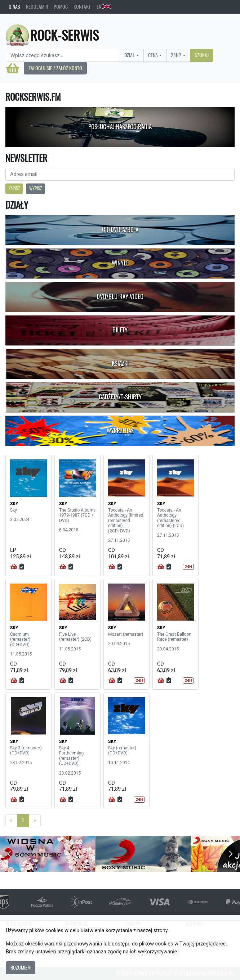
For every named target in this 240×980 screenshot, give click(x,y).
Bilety (120, 330)
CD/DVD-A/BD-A (120, 230)
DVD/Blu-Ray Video (120, 296)
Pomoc (61, 6)
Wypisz (35, 188)
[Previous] (11, 821)
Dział (130, 55)
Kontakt (82, 6)
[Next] (35, 821)
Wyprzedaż (120, 431)
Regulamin (37, 6)
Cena (153, 55)
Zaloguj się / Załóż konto (55, 68)
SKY (14, 504)
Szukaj (202, 55)
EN (104, 6)
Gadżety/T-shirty (120, 397)
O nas (14, 6)
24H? (176, 55)
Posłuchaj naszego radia (120, 127)
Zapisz (14, 188)
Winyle (120, 263)
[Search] (63, 55)
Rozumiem (21, 967)
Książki (120, 363)
